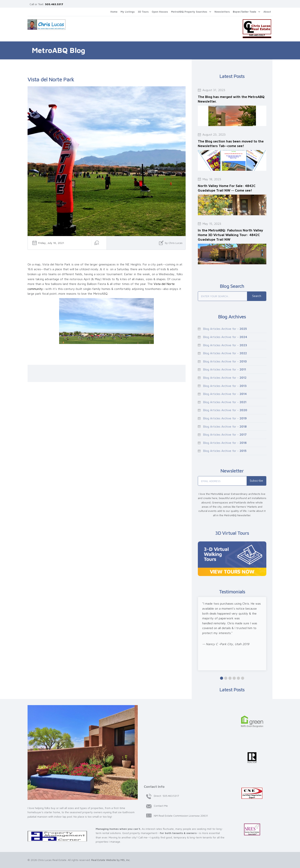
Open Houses (160, 12)
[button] (191, 12)
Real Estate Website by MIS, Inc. (111, 860)
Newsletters (222, 12)
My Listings (128, 12)
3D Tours (143, 12)
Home (114, 12)
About (267, 12)
